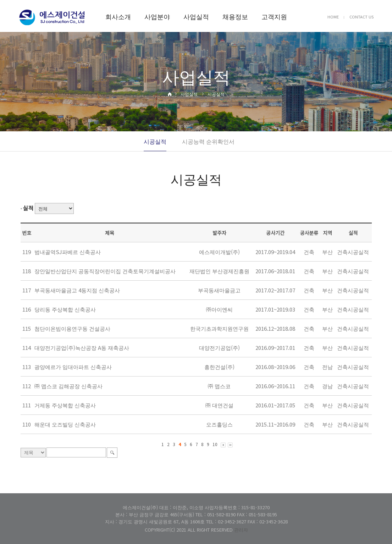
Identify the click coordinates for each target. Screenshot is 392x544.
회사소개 (118, 16)
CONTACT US (361, 17)
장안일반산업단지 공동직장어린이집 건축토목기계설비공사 (105, 271)
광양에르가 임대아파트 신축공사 (73, 367)
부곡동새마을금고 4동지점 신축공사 (77, 290)
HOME (333, 17)
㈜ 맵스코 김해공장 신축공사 (68, 386)
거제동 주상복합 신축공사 (65, 405)
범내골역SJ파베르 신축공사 (68, 252)
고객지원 (274, 16)
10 (215, 444)
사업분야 (157, 16)
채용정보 (235, 16)
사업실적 (196, 16)
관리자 (241, 530)
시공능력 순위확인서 (208, 141)
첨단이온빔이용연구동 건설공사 (72, 328)
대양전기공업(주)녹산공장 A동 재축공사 (82, 348)
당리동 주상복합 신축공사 (65, 309)
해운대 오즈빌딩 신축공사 (65, 424)
